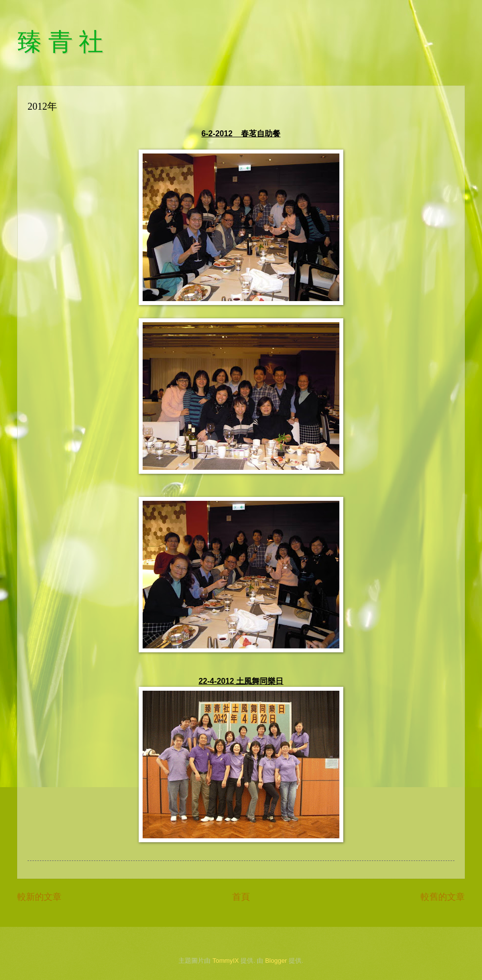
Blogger (276, 961)
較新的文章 (39, 897)
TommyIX (226, 961)
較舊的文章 (443, 897)
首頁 (241, 897)
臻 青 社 (60, 42)
